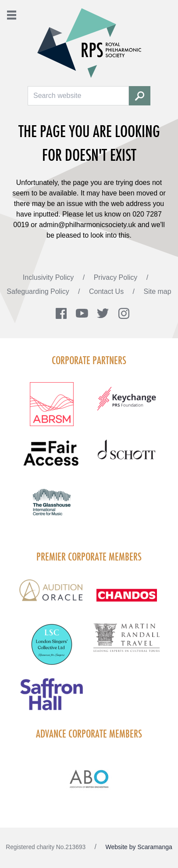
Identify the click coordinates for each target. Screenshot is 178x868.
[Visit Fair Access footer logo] (52, 459)
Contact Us (107, 291)
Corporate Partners (89, 360)
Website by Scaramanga (139, 847)
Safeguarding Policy (39, 291)
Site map (158, 291)
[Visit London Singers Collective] (52, 650)
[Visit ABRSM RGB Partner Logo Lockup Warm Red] (52, 409)
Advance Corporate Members (89, 734)
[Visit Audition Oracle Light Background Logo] (52, 597)
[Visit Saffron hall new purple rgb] (52, 700)
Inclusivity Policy (49, 277)
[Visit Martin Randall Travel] (126, 642)
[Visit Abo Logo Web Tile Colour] (89, 778)
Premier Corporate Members (89, 557)
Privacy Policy (117, 277)
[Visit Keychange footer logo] (126, 404)
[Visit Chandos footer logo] (126, 600)
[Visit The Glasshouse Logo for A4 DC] (52, 507)
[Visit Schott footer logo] (126, 459)
